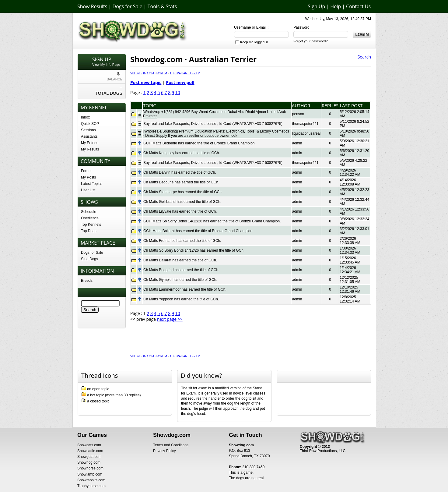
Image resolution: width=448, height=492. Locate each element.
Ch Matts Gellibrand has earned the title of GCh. (182, 202)
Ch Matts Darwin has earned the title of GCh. (180, 172)
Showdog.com (142, 73)
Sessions (88, 130)
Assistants (89, 136)
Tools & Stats (162, 6)
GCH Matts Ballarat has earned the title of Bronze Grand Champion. (198, 231)
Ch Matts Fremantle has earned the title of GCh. (182, 241)
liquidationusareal (306, 133)
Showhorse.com (90, 468)
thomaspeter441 (305, 124)
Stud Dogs (89, 259)
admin (297, 143)
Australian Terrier (185, 73)
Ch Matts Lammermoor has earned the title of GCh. (185, 289)
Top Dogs (89, 231)
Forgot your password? (311, 41)
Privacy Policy (164, 451)
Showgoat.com (89, 457)
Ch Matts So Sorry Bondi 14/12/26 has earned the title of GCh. (194, 250)
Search (364, 57)
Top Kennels (91, 225)
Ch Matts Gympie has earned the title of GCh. (180, 280)
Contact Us (358, 6)
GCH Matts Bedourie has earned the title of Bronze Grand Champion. (199, 143)
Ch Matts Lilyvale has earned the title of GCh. (180, 211)
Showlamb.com (90, 474)
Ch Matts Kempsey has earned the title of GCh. (182, 153)
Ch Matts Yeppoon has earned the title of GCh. (181, 299)
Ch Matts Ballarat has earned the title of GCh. (180, 260)
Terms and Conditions (171, 445)
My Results (90, 149)
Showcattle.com (90, 451)
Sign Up (316, 6)
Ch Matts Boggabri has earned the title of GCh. (181, 270)
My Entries (90, 143)
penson (298, 114)
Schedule (89, 212)
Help (336, 6)
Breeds (87, 281)
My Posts (88, 177)
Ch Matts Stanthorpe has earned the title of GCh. (183, 192)
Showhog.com (89, 462)
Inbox (85, 117)
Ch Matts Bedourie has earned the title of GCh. (181, 182)
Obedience (90, 218)
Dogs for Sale (128, 6)
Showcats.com (89, 445)
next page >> (170, 319)
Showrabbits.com (91, 480)
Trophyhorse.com (91, 486)
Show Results (92, 6)
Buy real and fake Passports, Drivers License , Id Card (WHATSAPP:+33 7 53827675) (213, 124)
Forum (86, 171)
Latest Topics (92, 184)
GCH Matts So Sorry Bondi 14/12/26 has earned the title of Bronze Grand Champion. (212, 221)
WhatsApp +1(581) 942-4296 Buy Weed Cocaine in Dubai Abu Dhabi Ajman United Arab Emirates (215, 114)
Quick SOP (90, 124)
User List (88, 190)
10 (178, 92)
